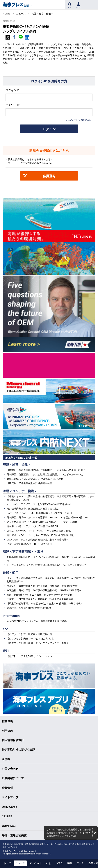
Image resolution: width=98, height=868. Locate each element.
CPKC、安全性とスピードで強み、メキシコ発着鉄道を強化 (39, 531)
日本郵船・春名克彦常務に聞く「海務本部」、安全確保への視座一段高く (46, 470)
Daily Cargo (9, 807)
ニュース (20, 863)
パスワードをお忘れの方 (79, 120)
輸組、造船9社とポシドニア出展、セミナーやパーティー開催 (40, 595)
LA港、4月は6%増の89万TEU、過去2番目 (29, 544)
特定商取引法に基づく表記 (18, 750)
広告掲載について (13, 778)
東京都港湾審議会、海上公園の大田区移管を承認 (33, 509)
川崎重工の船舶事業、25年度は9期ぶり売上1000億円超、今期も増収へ (45, 604)
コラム (59, 863)
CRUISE (7, 816)
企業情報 (7, 788)
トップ (7, 863)
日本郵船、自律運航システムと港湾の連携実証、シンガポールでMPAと (45, 474)
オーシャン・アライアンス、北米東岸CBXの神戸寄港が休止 (39, 504)
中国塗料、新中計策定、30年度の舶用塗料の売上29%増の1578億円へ (44, 590)
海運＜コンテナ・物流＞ (20, 491)
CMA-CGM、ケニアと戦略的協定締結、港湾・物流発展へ (38, 540)
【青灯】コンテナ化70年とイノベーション (29, 656)
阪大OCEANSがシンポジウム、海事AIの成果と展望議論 (37, 621)
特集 (70, 863)
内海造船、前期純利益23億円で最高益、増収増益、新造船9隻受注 (42, 586)
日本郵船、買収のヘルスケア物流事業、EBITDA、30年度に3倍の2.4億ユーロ (48, 517)
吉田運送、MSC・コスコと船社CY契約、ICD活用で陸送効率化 (40, 535)
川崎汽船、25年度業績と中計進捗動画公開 (29, 483)
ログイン (49, 129)
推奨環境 (7, 721)
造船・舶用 (11, 573)
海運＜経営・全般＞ (17, 465)
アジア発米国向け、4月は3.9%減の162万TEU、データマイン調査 (42, 522)
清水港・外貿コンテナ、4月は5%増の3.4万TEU (32, 526)
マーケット (36, 863)
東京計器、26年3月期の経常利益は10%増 (29, 608)
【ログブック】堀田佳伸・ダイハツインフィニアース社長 (38, 643)
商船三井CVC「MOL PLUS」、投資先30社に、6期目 (35, 479)
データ (80, 863)
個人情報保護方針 (13, 740)
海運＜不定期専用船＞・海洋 (23, 552)
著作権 (6, 759)
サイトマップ (10, 797)
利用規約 (7, 731)
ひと (6, 629)
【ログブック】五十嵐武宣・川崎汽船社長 (29, 634)
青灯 (6, 651)
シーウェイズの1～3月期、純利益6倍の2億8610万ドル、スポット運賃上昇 (47, 565)
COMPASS (9, 826)
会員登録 (49, 176)
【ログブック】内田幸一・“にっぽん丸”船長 (30, 639)
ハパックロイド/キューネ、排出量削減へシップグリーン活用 (39, 513)
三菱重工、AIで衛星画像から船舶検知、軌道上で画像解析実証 (40, 599)
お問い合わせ (10, 769)
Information (11, 616)
